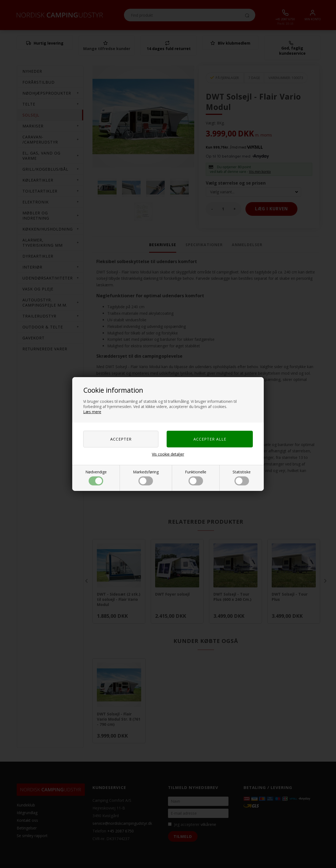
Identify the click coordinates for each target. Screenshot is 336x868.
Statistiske (242, 477)
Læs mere (92, 412)
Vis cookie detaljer (168, 454)
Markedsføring (146, 477)
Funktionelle (196, 477)
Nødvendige (96, 477)
